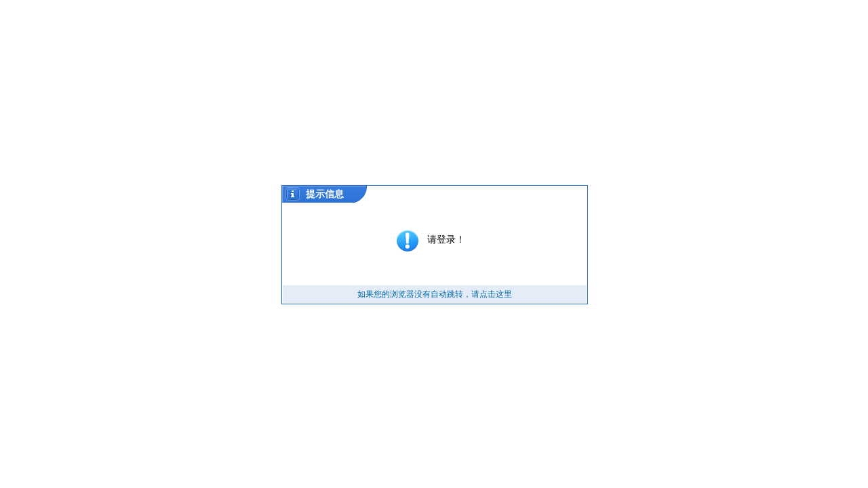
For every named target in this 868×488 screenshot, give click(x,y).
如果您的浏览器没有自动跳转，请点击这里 (435, 294)
